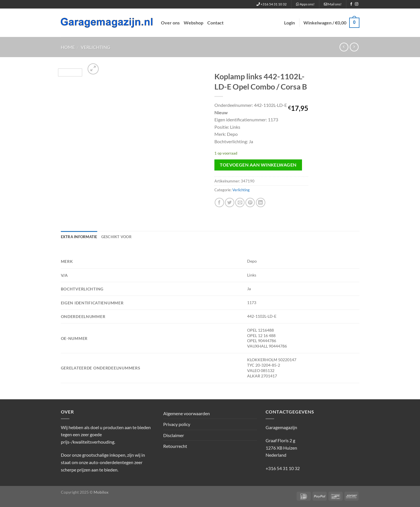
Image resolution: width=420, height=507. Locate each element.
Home (68, 47)
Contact (215, 23)
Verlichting (96, 47)
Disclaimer (174, 435)
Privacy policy (177, 424)
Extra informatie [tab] (79, 237)
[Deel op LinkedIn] (261, 202)
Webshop (194, 23)
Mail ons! (333, 4)
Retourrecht (175, 446)
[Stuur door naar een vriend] (240, 202)
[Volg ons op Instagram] (357, 4)
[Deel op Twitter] (230, 202)
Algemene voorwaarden (187, 413)
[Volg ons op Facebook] (351, 4)
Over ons (170, 23)
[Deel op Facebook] (219, 202)
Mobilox (101, 492)
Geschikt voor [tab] (116, 237)
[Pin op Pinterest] (250, 202)
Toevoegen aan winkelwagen (258, 165)
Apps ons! (305, 4)
